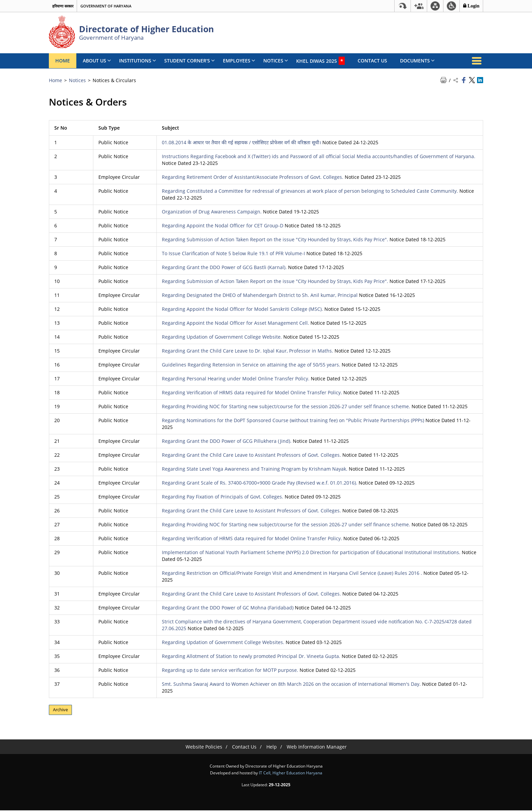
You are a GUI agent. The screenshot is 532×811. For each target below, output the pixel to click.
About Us (97, 61)
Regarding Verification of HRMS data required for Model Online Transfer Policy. (252, 392)
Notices (276, 61)
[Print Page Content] (444, 80)
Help (272, 747)
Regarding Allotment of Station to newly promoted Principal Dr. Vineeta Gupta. (251, 656)
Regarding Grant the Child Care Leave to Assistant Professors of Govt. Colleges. (251, 455)
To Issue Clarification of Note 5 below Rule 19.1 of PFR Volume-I (233, 253)
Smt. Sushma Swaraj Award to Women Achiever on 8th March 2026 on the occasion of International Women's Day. (291, 684)
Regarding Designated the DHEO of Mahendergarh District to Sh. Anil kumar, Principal (260, 295)
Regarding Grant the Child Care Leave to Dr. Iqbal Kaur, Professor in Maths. (248, 351)
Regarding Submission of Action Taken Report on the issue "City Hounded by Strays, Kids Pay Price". (275, 239)
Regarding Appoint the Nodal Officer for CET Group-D (223, 225)
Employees (239, 61)
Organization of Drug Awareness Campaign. (212, 212)
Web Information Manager (317, 747)
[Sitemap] (435, 6)
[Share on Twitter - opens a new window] (472, 80)
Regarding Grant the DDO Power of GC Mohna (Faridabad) (228, 608)
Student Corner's (189, 61)
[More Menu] (476, 61)
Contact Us (372, 61)
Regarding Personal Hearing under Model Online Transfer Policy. (236, 379)
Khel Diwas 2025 (320, 61)
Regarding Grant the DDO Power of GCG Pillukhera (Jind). (227, 441)
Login (473, 6)
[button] (419, 6)
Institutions (138, 61)
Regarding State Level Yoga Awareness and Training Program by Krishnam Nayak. (255, 469)
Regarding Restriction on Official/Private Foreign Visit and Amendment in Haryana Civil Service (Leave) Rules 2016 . (292, 573)
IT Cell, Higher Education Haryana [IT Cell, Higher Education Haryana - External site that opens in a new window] (291, 773)
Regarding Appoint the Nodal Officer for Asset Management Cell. (235, 323)
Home (63, 61)
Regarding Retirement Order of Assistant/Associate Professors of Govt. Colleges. (253, 177)
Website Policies (204, 747)
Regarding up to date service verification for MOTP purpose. (230, 670)
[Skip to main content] (403, 6)
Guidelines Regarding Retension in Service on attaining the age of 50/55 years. (251, 365)
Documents (417, 61)
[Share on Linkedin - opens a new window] (480, 80)
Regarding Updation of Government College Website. (222, 337)
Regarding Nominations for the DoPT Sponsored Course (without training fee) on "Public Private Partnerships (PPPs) (293, 420)
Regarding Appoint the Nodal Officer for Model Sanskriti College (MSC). (242, 309)
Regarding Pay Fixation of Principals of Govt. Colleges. (223, 497)
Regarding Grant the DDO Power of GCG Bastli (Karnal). (224, 267)
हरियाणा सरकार (63, 6)
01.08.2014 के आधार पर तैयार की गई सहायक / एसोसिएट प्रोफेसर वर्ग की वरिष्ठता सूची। (241, 142)
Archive (62, 710)
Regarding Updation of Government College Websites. (223, 642)
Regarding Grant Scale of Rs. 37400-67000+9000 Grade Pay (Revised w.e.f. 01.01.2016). (260, 483)
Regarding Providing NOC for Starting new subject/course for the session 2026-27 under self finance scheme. (286, 406)
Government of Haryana (106, 6)
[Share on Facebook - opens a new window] (464, 80)
